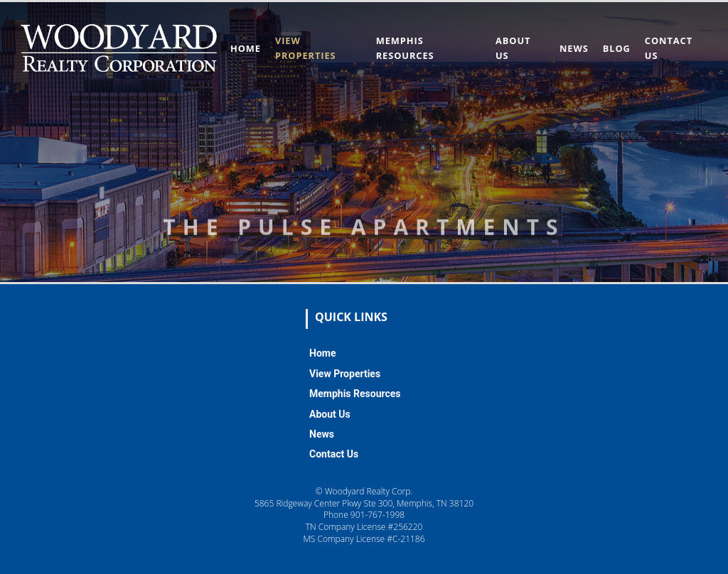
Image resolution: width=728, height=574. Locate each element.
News (574, 48)
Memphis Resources (355, 394)
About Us (330, 414)
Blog (617, 48)
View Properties (345, 374)
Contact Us (334, 454)
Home (246, 48)
